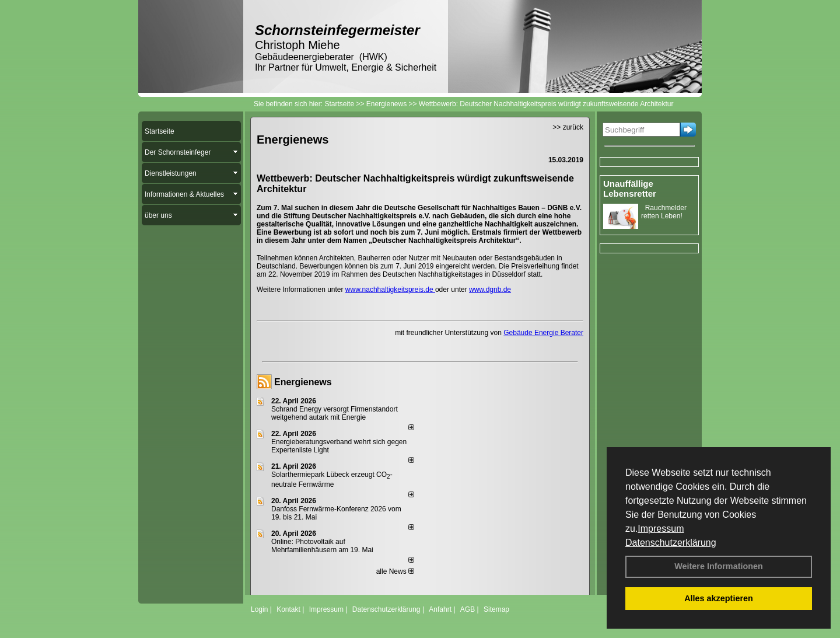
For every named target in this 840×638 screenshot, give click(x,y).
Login (259, 609)
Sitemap (496, 609)
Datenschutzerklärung (671, 543)
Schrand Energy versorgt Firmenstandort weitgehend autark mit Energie (335, 413)
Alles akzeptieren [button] (719, 598)
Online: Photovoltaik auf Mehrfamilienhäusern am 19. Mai (322, 546)
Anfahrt (440, 609)
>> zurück (568, 127)
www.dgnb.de (490, 290)
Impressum (661, 529)
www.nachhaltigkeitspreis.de (390, 290)
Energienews (303, 382)
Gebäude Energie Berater (543, 333)
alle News (395, 571)
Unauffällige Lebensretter (630, 189)
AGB (468, 609)
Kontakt (288, 609)
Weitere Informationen (719, 566)
